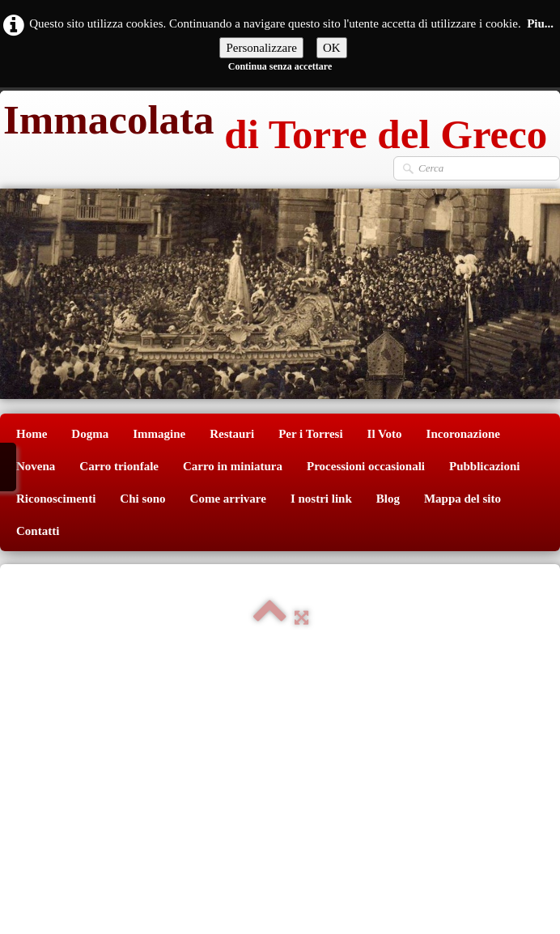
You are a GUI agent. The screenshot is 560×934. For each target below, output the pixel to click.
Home (32, 434)
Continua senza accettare (280, 66)
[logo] (274, 123)
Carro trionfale (119, 466)
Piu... (540, 23)
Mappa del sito (462, 499)
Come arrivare (228, 499)
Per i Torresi (310, 434)
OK (332, 48)
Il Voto (385, 434)
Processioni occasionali (366, 466)
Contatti (38, 531)
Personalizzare (261, 48)
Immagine (159, 434)
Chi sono (142, 499)
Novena (36, 466)
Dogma (90, 434)
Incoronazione (463, 434)
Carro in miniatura (233, 466)
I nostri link (321, 499)
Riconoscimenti (56, 499)
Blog (388, 499)
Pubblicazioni (485, 466)
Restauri (232, 434)
